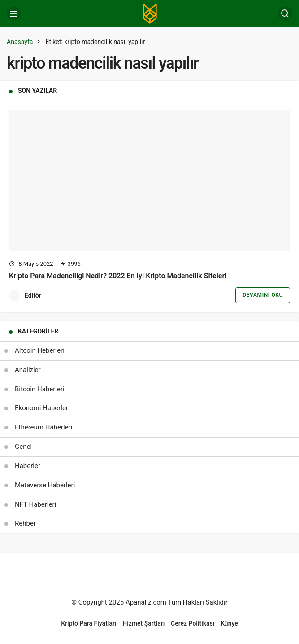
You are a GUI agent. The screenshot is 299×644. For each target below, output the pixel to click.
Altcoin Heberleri (40, 350)
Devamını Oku (263, 295)
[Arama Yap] (285, 13)
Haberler (28, 466)
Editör (33, 295)
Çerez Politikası (193, 623)
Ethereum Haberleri (43, 427)
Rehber (25, 523)
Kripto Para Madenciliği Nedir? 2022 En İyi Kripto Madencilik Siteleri (118, 275)
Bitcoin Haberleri (40, 389)
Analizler (28, 370)
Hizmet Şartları (143, 623)
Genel (23, 447)
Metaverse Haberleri (45, 485)
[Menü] (14, 13)
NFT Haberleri (35, 504)
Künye (229, 623)
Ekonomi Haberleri (42, 408)
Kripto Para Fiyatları (89, 623)
